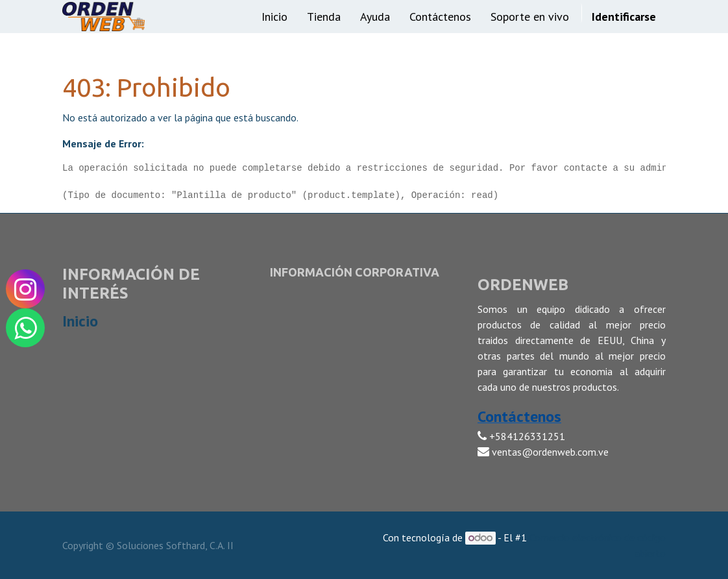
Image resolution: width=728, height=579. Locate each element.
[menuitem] (274, 17)
